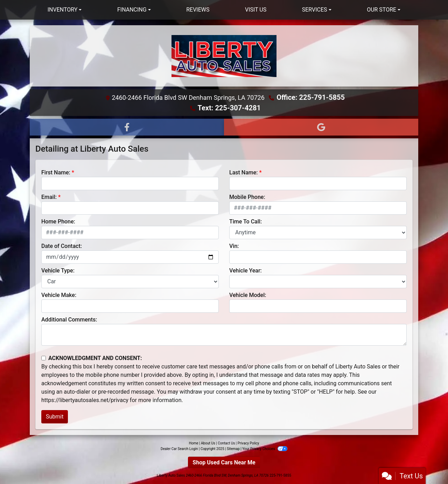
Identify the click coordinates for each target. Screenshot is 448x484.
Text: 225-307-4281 (229, 108)
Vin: (234, 246)
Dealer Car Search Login (179, 449)
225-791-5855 (280, 475)
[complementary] (427, 463)
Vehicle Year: (246, 271)
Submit (55, 417)
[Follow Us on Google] (321, 127)
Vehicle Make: (59, 295)
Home (194, 443)
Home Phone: (58, 222)
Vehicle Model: (248, 295)
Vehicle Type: (58, 271)
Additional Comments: (69, 320)
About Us (208, 443)
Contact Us (226, 443)
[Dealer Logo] (224, 56)
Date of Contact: (62, 246)
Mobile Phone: (247, 197)
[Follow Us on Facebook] (127, 127)
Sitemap (233, 449)
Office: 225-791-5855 (311, 97)
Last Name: (244, 172)
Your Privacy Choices (265, 449)
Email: (49, 197)
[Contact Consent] (44, 358)
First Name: (56, 172)
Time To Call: (246, 222)
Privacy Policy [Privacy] (248, 443)
